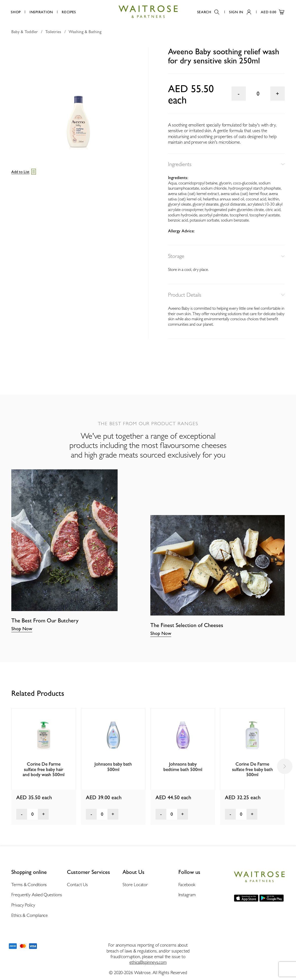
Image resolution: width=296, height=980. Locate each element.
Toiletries (53, 32)
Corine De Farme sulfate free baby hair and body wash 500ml (44, 769)
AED (273, 12)
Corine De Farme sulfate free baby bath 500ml (252, 769)
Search (208, 12)
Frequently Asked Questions (37, 895)
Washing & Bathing (85, 32)
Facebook (187, 885)
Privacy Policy (23, 905)
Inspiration (41, 12)
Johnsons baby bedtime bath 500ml (183, 767)
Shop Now (22, 629)
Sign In (240, 12)
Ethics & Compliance (30, 915)
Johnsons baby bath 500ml (113, 767)
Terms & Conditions (29, 885)
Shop (16, 12)
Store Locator (135, 885)
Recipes (69, 12)
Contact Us (77, 885)
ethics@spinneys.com (148, 962)
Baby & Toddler (25, 32)
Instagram (187, 895)
